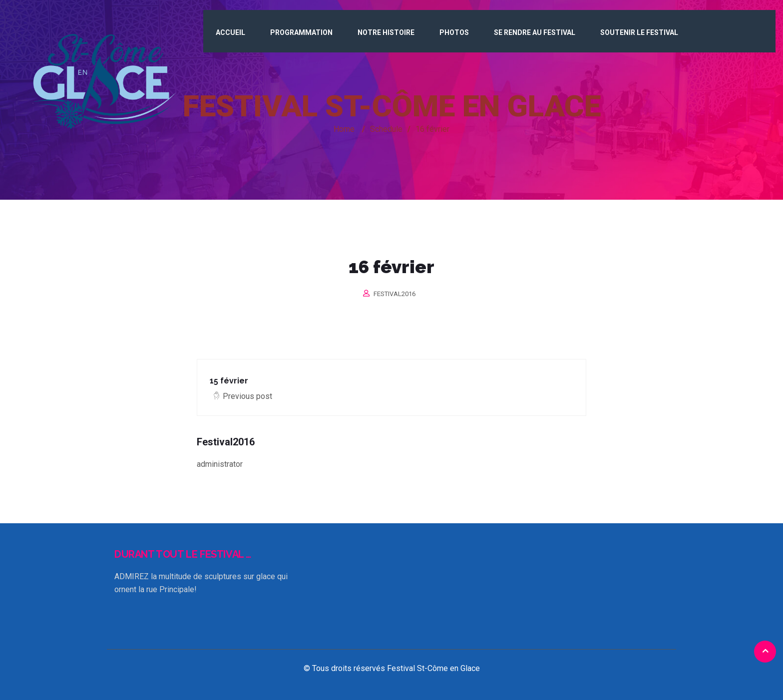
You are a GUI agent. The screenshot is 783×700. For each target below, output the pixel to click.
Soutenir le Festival (639, 32)
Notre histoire (386, 32)
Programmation (301, 32)
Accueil (230, 32)
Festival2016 (394, 294)
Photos (454, 32)
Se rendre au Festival (535, 32)
